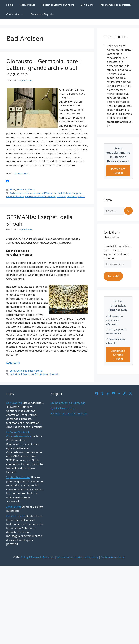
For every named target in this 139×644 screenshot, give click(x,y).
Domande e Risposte (42, 14)
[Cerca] (128, 211)
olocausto (72, 196)
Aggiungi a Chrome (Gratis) (118, 355)
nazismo (61, 196)
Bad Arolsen (64, 193)
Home (10, 5)
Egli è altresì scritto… (63, 408)
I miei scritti (14, 507)
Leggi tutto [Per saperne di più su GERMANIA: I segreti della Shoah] (13, 363)
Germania (22, 190)
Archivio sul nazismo (21, 193)
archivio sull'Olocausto (45, 193)
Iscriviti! (113, 276)
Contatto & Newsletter (113, 557)
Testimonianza (27, 5)
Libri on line (87, 5)
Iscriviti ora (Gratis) (118, 171)
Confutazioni (17, 14)
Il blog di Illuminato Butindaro (37, 557)
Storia (31, 190)
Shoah (82, 196)
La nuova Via (14, 403)
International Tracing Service (40, 196)
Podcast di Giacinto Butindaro (58, 5)
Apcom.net (21, 173)
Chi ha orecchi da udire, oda (68, 403)
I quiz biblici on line (18, 477)
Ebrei (13, 190)
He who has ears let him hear (69, 413)
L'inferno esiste (16, 516)
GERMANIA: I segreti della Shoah (39, 220)
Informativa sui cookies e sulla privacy (78, 557)
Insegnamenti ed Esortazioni (116, 5)
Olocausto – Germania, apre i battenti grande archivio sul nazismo (44, 68)
